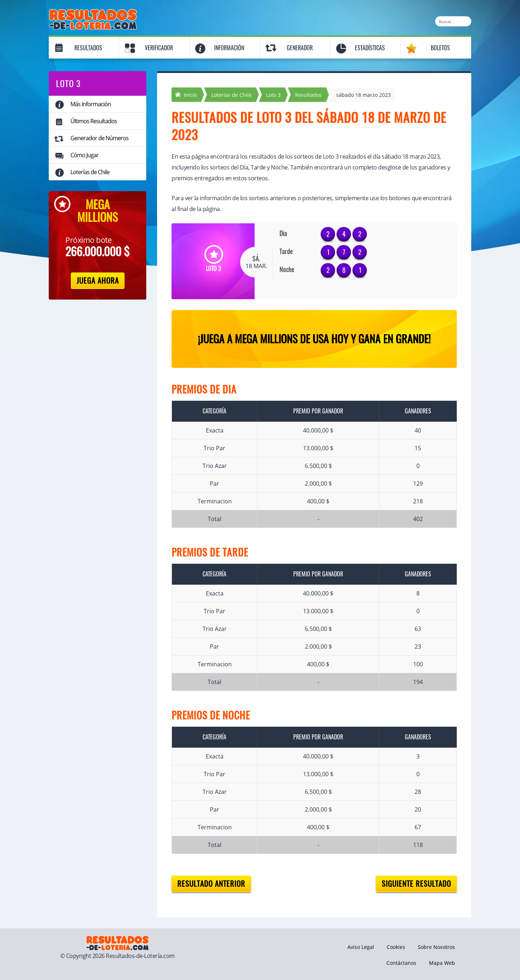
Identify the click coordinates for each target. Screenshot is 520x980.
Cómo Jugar (84, 155)
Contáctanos (401, 963)
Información (229, 48)
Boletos (440, 48)
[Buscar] (453, 21)
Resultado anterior (211, 884)
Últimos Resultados (94, 121)
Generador (300, 48)
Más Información (91, 104)
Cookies (396, 947)
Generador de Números (99, 138)
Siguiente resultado (416, 884)
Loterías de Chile (90, 172)
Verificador (159, 48)
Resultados (88, 48)
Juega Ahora (98, 281)
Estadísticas (370, 48)
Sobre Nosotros (436, 947)
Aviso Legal (361, 947)
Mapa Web (442, 963)
